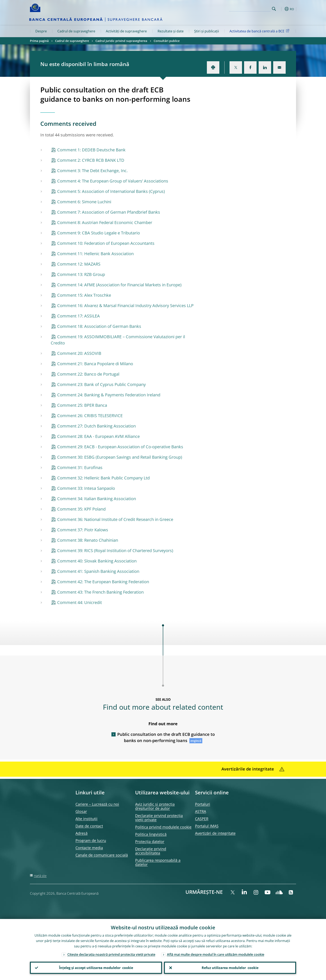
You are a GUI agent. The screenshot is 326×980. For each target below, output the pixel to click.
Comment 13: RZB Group (81, 274)
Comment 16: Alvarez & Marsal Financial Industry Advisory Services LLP (125, 306)
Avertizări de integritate (215, 833)
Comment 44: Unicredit (80, 602)
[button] (282, 9)
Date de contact (89, 826)
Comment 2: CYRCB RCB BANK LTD (91, 160)
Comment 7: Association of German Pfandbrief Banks (109, 212)
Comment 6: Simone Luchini (84, 202)
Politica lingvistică (151, 834)
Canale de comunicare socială (102, 855)
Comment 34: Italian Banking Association (97, 499)
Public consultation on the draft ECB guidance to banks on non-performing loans (166, 737)
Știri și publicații (207, 31)
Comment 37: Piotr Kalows (83, 530)
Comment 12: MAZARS (79, 264)
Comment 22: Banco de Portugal (88, 374)
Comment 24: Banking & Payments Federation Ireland (109, 395)
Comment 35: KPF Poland (81, 509)
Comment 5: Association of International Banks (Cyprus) (111, 191)
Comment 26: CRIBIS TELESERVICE (90, 416)
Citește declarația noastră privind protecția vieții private (111, 954)
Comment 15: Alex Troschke (84, 295)
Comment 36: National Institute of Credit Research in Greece (115, 519)
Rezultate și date (171, 31)
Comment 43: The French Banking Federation (100, 592)
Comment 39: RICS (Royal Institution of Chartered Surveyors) (115, 551)
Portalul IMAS (207, 826)
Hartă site (40, 876)
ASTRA (201, 811)
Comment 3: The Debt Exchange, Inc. (92, 171)
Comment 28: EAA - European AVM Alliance (98, 436)
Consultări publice (167, 41)
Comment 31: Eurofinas (80, 467)
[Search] (250, 8)
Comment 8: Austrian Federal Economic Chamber (105, 222)
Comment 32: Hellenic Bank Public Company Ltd (103, 478)
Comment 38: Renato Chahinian (88, 540)
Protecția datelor (150, 842)
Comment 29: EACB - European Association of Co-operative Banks (120, 447)
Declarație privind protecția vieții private (159, 818)
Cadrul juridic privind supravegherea (121, 41)
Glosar (81, 811)
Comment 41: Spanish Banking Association (98, 571)
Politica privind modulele (163, 827)
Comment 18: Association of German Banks (99, 326)
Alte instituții (86, 819)
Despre (41, 31)
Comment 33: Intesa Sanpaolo (86, 488)
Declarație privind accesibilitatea (151, 851)
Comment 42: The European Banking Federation (103, 582)
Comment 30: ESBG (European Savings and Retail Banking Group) (120, 457)
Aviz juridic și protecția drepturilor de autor (155, 806)
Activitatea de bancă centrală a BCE (260, 31)
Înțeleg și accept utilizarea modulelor (96, 968)
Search (274, 9)
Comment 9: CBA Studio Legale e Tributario (99, 233)
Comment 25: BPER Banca (82, 405)
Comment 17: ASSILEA (78, 316)
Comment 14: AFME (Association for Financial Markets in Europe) (119, 285)
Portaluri (203, 804)
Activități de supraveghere (126, 31)
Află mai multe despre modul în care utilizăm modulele (216, 954)
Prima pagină (39, 41)
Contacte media (89, 848)
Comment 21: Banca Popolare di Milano (95, 364)
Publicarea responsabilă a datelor (158, 862)
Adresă (81, 833)
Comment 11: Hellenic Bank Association (95, 254)
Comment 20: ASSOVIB (79, 353)
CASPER (202, 819)
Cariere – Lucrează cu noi (97, 804)
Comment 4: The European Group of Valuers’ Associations (113, 181)
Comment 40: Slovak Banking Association (97, 561)
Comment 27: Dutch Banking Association (96, 426)
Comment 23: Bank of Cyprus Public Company (101, 384)
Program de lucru (91, 840)
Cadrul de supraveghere (76, 31)
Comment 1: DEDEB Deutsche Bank (91, 150)
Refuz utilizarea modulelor (230, 968)
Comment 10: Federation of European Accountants (106, 243)
